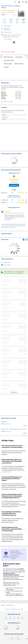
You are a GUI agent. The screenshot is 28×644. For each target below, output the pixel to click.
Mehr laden (14, 392)
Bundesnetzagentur (14, 570)
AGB (19, 609)
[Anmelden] (19, 2)
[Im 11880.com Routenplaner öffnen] (24, 239)
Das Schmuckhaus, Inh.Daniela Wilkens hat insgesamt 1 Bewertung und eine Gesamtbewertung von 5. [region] (12, 520)
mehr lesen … (8, 220)
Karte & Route (19, 64)
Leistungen (19, 57)
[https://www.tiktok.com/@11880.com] (10, 618)
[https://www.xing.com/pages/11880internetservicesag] (18, 618)
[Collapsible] (25, 446)
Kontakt (6, 67)
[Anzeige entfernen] (27, 639)
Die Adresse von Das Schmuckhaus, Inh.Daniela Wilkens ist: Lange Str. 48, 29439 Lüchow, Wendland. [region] (14, 453)
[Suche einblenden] (16, 2)
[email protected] (6, 472)
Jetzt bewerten (14, 185)
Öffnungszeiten (8, 57)
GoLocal (13, 213)
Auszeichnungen (9, 60)
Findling (3, 422)
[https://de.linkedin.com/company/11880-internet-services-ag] (22, 618)
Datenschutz (14, 609)
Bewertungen (8, 64)
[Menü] (26, 2)
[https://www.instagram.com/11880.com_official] (14, 618)
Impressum (8, 609)
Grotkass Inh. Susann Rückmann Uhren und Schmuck (14, 429)
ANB (22, 609)
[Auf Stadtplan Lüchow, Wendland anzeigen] (27, 239)
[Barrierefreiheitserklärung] (23, 2)
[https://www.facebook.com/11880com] (6, 618)
